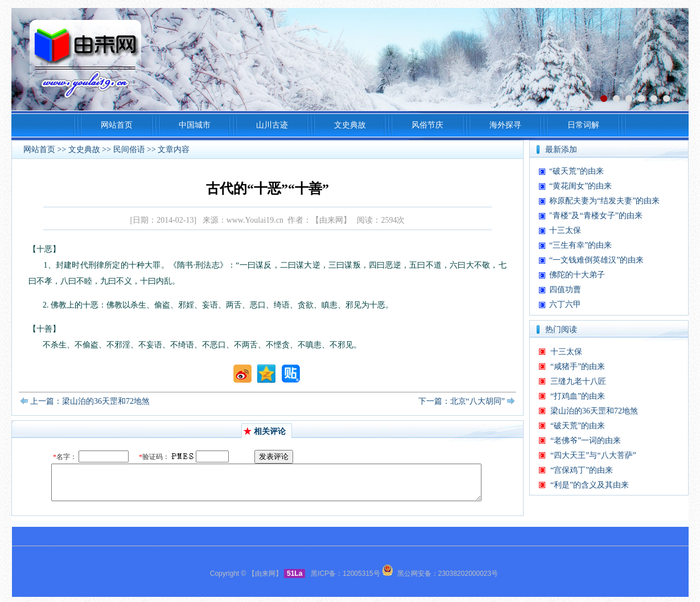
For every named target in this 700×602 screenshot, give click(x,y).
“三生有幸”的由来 (580, 245)
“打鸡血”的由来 (578, 396)
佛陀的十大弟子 (577, 275)
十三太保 (565, 230)
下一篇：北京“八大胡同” (462, 401)
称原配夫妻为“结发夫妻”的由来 (604, 201)
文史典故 (84, 150)
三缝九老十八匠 (578, 381)
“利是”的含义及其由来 (590, 485)
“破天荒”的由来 (577, 171)
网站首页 (39, 150)
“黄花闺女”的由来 (580, 186)
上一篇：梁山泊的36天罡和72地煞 (90, 401)
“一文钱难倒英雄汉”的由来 (596, 260)
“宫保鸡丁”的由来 (582, 470)
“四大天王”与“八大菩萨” (593, 455)
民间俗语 (129, 150)
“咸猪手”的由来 (578, 366)
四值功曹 (565, 290)
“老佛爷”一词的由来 (586, 441)
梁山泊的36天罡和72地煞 (594, 411)
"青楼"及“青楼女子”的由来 (596, 216)
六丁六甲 (565, 304)
